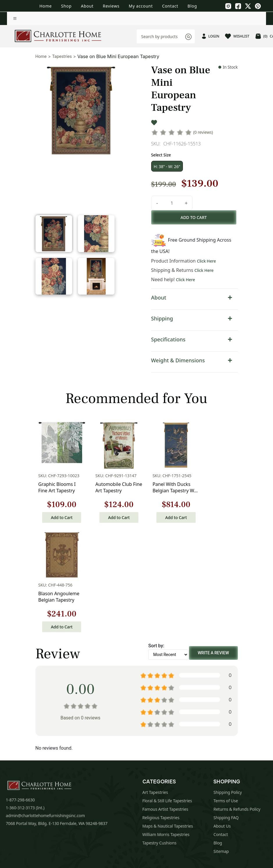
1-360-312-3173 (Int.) (25, 698)
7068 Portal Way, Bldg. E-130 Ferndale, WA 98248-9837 (57, 713)
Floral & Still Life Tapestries (167, 691)
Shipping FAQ (226, 708)
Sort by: (156, 536)
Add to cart (194, 217)
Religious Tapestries (161, 708)
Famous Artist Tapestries (165, 699)
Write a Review (213, 543)
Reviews (111, 6)
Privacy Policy (145, 803)
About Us (222, 716)
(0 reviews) (203, 132)
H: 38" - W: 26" (166, 166)
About (87, 6)
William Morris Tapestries (166, 724)
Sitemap (221, 741)
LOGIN (211, 36)
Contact (170, 6)
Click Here (206, 261)
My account (141, 6)
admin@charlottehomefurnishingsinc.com (45, 706)
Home (45, 6)
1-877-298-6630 (20, 690)
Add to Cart (58, 517)
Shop (66, 6)
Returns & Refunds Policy (237, 699)
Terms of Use (226, 691)
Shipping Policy (228, 682)
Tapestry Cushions (159, 733)
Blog (192, 6)
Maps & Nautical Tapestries (168, 716)
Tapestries (62, 56)
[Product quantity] (171, 203)
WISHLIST (237, 36)
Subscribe (235, 783)
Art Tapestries (155, 682)
